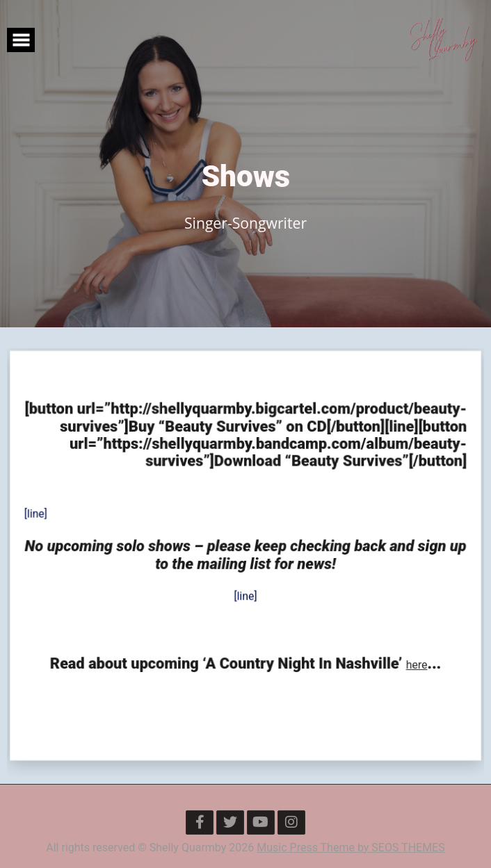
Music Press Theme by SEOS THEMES (351, 847)
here (414, 662)
